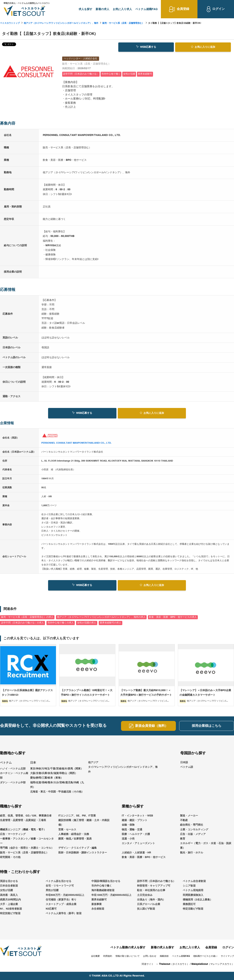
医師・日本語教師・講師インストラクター (83, 853)
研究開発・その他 (10, 857)
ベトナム (6, 763)
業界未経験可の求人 (111, 623)
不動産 (184, 820)
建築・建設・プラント (135, 820)
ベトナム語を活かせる (58, 881)
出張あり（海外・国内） (151, 900)
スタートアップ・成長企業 (61, 904)
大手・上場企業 (9, 904)
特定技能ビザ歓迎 (10, 913)
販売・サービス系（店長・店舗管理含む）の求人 (27, 617)
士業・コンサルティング (194, 830)
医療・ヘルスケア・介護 (136, 834)
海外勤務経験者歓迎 (103, 890)
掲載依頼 (164, 956)
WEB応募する (146, 47)
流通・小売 (128, 839)
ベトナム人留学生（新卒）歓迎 (64, 913)
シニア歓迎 (189, 886)
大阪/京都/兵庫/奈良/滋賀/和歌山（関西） (54, 773)
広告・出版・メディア (193, 834)
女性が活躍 (6, 890)
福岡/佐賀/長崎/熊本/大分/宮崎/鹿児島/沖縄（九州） (57, 785)
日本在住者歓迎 (9, 886)
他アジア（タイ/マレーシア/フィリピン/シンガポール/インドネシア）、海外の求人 (101, 617)
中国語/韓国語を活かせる (106, 881)
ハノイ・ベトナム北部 (13, 769)
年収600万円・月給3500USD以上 (65, 895)
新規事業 (97, 904)
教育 (183, 839)
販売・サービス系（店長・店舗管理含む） (123, 23)
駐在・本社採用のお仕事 (151, 890)
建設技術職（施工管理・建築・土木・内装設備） (84, 823)
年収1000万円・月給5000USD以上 (111, 895)
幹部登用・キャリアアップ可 (154, 886)
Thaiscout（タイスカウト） (174, 964)
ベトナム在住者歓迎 (194, 881)
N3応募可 (51, 909)
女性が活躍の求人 (87, 623)
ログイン (228, 948)
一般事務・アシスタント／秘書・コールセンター (27, 841)
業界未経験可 (99, 900)
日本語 (184, 762)
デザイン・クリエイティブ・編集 (78, 848)
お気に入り (203, 47)
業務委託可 (189, 904)
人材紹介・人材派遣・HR (136, 853)
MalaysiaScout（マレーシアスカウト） (213, 964)
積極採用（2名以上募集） (198, 900)
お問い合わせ (150, 956)
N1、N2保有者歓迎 (11, 909)
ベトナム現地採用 (193, 890)
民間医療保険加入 (193, 895)
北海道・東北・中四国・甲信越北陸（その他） (57, 792)
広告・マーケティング (13, 834)
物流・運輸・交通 (132, 830)
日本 (33, 763)
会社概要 (95, 956)
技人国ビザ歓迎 (146, 909)
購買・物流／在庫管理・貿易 (75, 839)
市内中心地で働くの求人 (61, 623)
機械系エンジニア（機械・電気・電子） (23, 830)
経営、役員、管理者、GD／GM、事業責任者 (26, 816)
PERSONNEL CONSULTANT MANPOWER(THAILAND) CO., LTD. (76, 443)
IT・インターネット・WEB (137, 816)
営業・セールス (67, 830)
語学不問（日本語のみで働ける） (156, 881)
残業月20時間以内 (10, 900)
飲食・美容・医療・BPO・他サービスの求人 (173, 617)
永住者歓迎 (98, 909)
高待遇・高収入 (9, 895)
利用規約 (108, 956)
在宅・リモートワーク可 (60, 886)
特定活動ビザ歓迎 (193, 909)
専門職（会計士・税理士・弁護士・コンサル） (27, 848)
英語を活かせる (9, 881)
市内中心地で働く (102, 886)
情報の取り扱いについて (128, 956)
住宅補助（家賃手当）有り (61, 900)
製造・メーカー (189, 816)
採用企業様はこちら (207, 726)
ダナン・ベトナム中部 (13, 783)
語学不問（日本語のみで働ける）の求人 (22, 623)
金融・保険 (128, 825)
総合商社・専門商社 (192, 825)
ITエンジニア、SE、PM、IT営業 (77, 816)
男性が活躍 (52, 890)
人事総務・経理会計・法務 (74, 834)
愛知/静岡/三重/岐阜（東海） (47, 778)
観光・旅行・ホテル (192, 853)
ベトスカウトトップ (10, 23)
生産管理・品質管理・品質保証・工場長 (23, 820)
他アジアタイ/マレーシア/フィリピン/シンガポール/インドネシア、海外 (123, 767)
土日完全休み (145, 895)
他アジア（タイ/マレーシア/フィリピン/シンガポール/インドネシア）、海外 (61, 23)
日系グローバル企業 (149, 904)
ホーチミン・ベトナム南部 (14, 776)
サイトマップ (227, 956)
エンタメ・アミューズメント (138, 843)
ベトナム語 (187, 767)
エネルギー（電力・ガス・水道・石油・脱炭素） (206, 846)
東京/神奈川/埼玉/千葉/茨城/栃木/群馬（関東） (57, 769)
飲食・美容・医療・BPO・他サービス (144, 857)
